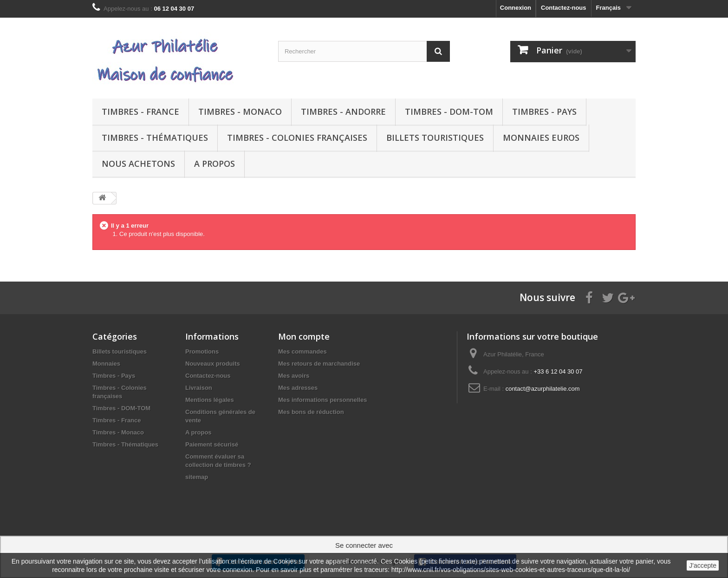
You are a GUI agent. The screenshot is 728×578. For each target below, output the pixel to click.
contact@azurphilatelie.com (543, 389)
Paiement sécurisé (212, 444)
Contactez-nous (564, 8)
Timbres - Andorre (343, 112)
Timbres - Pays (544, 112)
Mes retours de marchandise (319, 364)
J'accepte (703, 565)
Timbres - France (140, 112)
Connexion (516, 8)
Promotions (202, 351)
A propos (214, 164)
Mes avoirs (294, 376)
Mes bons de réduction (311, 412)
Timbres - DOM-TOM (449, 112)
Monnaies (106, 364)
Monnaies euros (541, 138)
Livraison (199, 388)
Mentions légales (210, 400)
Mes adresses (298, 388)
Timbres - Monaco (240, 112)
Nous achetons (138, 164)
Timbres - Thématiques (155, 138)
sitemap (197, 477)
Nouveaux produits (213, 364)
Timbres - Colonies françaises (297, 138)
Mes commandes (302, 351)
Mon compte (304, 336)
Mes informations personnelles (322, 400)
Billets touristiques (435, 138)
